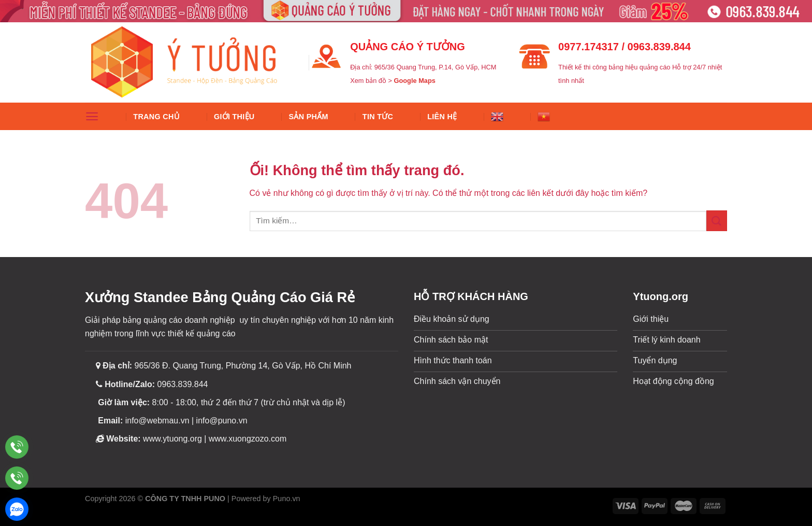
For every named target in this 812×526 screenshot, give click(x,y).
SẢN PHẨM (309, 117)
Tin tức (378, 117)
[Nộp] (717, 221)
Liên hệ (442, 117)
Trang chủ (156, 117)
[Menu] (92, 116)
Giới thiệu (234, 117)
